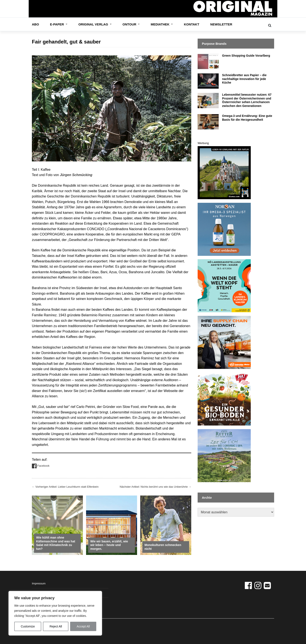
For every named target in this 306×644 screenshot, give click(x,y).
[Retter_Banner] (224, 455)
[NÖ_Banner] (224, 286)
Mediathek (160, 24)
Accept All (83, 626)
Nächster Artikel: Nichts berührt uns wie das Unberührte (155, 487)
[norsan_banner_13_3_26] (224, 229)
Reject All (56, 626)
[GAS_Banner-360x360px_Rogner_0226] (224, 172)
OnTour (130, 24)
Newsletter (221, 24)
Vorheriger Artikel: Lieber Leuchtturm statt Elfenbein (65, 487)
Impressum (39, 583)
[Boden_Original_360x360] (224, 399)
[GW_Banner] (224, 342)
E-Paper (57, 24)
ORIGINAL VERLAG (94, 24)
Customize (28, 626)
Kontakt (191, 24)
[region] (55, 613)
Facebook (41, 466)
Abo (35, 24)
